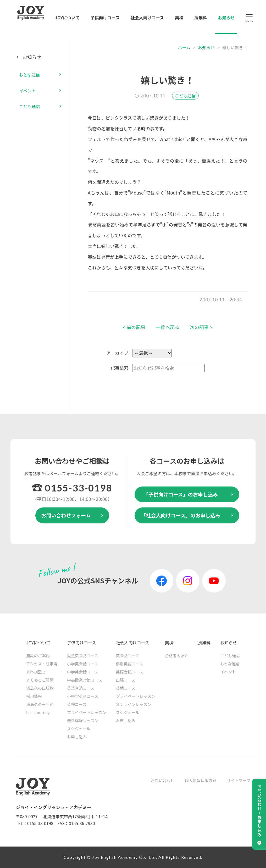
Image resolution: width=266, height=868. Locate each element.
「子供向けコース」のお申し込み (181, 494)
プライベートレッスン (87, 712)
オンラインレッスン (134, 704)
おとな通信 (30, 75)
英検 (179, 18)
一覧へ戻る (168, 327)
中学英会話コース (83, 672)
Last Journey (38, 712)
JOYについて (67, 18)
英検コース (77, 704)
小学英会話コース (83, 664)
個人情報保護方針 (201, 780)
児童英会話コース (83, 656)
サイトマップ (239, 780)
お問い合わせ (163, 780)
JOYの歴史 (36, 672)
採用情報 (34, 696)
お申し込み (77, 737)
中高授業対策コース (85, 680)
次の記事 (201, 327)
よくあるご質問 (40, 680)
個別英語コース (130, 664)
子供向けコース (105, 18)
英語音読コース (81, 688)
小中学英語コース (83, 696)
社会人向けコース (147, 18)
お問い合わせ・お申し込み (259, 811)
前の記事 (134, 327)
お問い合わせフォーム (66, 515)
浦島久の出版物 (40, 688)
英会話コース (128, 656)
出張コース (126, 680)
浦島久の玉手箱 (40, 704)
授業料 (201, 18)
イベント (27, 91)
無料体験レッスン (83, 720)
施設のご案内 (38, 656)
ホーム (184, 47)
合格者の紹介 (176, 656)
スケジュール (79, 729)
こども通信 (185, 96)
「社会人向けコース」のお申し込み (181, 515)
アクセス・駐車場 (42, 664)
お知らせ (226, 18)
